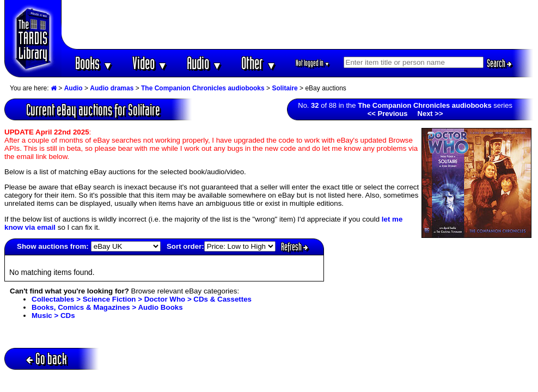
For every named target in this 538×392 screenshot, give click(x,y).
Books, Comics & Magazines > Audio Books (107, 307)
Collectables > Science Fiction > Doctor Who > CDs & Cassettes (142, 299)
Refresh (295, 247)
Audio (204, 63)
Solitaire (285, 88)
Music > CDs (53, 316)
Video (150, 63)
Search (499, 63)
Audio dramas (112, 88)
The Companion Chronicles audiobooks (203, 88)
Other (259, 63)
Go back (47, 359)
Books (94, 63)
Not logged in (313, 63)
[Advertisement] (298, 24)
